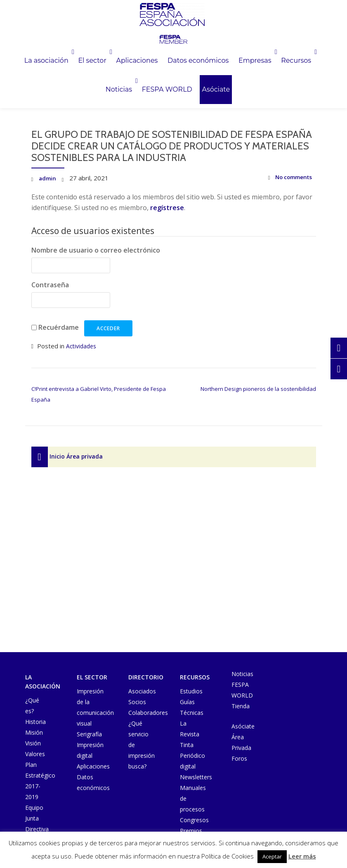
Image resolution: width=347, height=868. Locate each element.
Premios (191, 831)
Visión (33, 743)
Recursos (113, 96)
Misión (34, 732)
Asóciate (276, 96)
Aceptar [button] (272, 856)
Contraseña (50, 285)
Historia (35, 722)
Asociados (142, 691)
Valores (35, 754)
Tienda (241, 706)
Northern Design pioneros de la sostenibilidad (258, 389)
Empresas (61, 96)
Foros (239, 758)
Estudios (191, 691)
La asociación (74, 63)
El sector (130, 63)
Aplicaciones (185, 63)
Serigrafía (89, 734)
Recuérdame (59, 327)
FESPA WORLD (221, 96)
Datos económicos (253, 63)
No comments (287, 178)
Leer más (302, 856)
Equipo (34, 808)
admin (48, 178)
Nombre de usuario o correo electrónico (96, 250)
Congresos (194, 820)
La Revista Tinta (190, 734)
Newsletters (196, 777)
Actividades (82, 346)
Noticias (162, 96)
